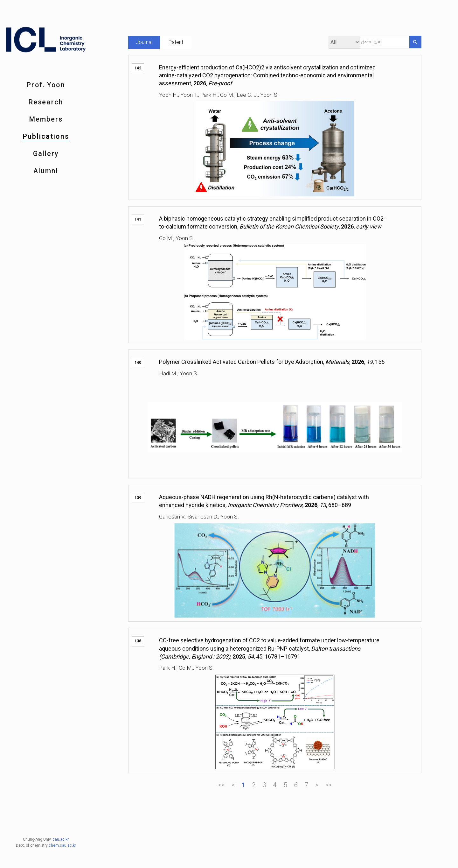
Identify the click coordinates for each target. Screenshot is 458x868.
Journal (144, 42)
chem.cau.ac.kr (62, 808)
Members (46, 119)
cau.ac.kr (61, 801)
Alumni (46, 171)
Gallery (46, 154)
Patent (176, 42)
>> (329, 785)
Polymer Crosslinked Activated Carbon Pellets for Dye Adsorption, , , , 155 (272, 362)
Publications (46, 136)
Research (46, 102)
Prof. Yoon (46, 85)
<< (221, 785)
